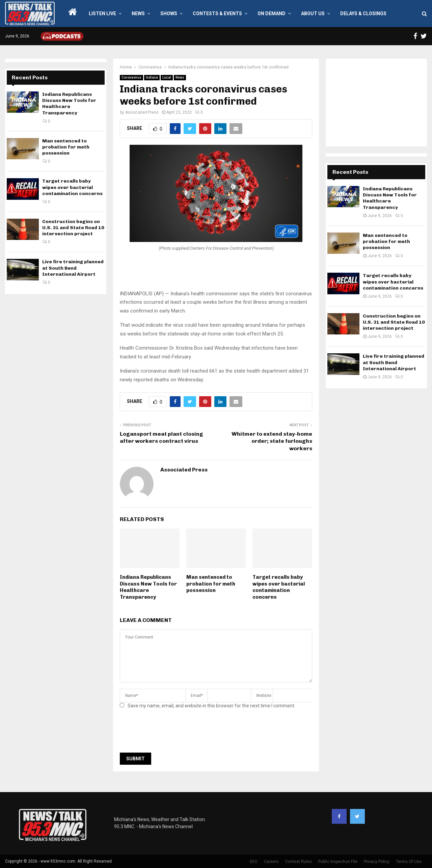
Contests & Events (217, 13)
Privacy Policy (377, 862)
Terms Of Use (409, 862)
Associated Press (142, 112)
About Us (313, 13)
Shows (169, 13)
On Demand (272, 13)
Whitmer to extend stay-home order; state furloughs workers (272, 441)
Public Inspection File (338, 862)
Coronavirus (131, 77)
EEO (254, 862)
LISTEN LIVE (102, 13)
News (138, 13)
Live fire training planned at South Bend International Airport (73, 268)
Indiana (152, 77)
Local (167, 77)
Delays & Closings (363, 13)
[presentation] (171, 733)
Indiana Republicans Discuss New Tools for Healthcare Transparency (148, 587)
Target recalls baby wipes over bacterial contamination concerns (279, 587)
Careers (271, 862)
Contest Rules (299, 862)
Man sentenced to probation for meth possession (211, 584)
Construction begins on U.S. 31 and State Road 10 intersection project (73, 228)
